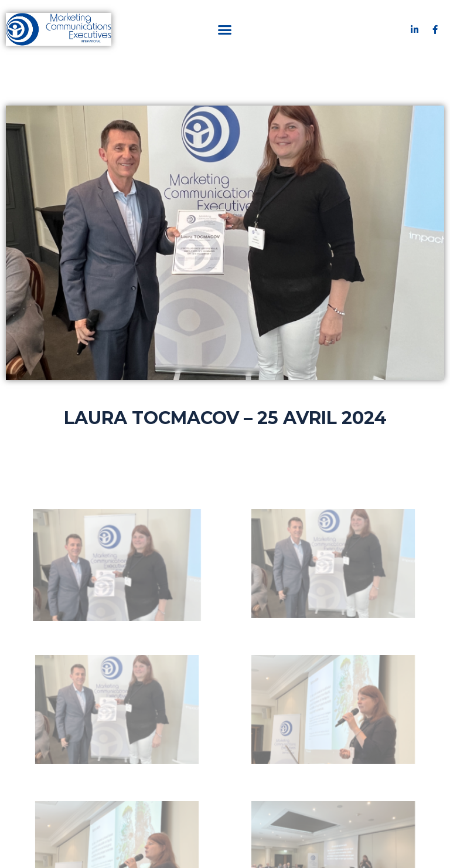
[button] (225, 29)
